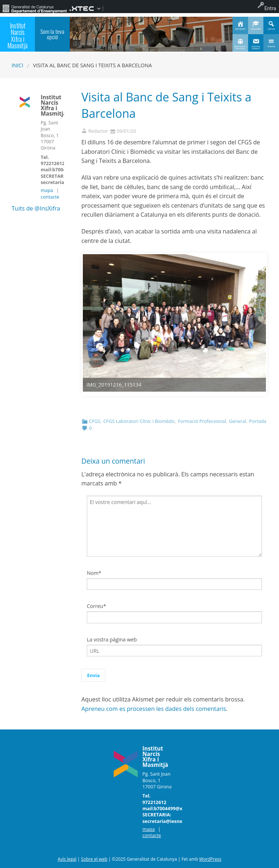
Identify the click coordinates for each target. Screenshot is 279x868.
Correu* (96, 606)
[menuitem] (35, 8)
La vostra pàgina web (112, 639)
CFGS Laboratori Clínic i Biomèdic (139, 421)
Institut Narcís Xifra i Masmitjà (17, 35)
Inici (17, 65)
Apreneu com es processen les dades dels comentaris (154, 709)
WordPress (210, 859)
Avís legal (67, 859)
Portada (258, 421)
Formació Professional (202, 421)
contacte (50, 197)
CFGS (95, 421)
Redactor (98, 131)
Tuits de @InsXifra (36, 208)
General (237, 421)
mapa (47, 190)
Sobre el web (94, 859)
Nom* (94, 573)
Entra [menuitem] (270, 8)
